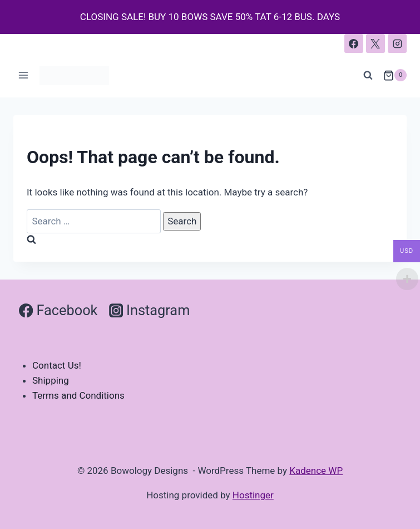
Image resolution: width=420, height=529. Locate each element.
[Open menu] (24, 75)
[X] (375, 43)
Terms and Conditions (78, 395)
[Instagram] (397, 43)
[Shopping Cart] (395, 75)
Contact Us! (57, 365)
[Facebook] (354, 43)
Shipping (51, 380)
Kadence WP (316, 471)
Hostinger (253, 495)
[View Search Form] (368, 75)
